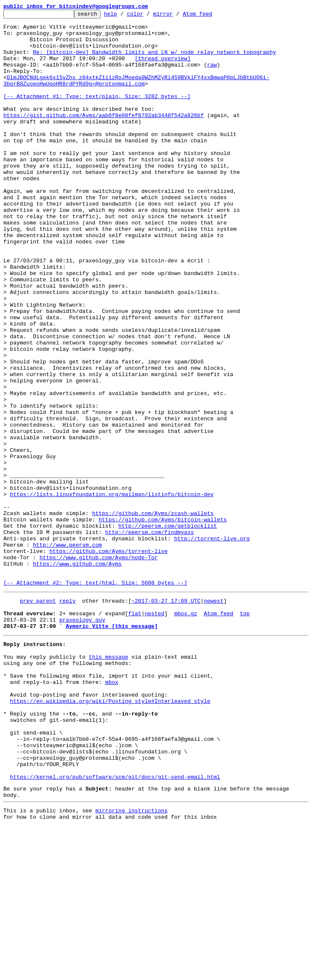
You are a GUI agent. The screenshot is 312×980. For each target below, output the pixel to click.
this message (109, 782)
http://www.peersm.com (67, 652)
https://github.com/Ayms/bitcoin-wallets (163, 622)
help (124, 16)
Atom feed (211, 16)
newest (214, 717)
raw (212, 76)
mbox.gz (186, 732)
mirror (176, 16)
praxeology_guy (82, 740)
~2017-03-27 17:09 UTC (166, 717)
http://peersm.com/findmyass (150, 637)
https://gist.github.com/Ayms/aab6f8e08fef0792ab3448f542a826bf (104, 136)
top (245, 732)
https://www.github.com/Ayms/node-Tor (99, 667)
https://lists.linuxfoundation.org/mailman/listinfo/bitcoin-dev (112, 591)
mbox (112, 812)
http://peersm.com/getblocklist (168, 629)
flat (135, 732)
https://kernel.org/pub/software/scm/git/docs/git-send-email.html (115, 926)
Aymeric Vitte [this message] (112, 747)
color (148, 16)
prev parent (38, 717)
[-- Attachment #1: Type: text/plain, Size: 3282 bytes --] (97, 114)
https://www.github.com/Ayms (77, 675)
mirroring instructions (131, 963)
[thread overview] (163, 68)
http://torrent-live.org (212, 644)
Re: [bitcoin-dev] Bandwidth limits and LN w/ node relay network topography (154, 61)
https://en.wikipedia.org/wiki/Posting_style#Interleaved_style (110, 835)
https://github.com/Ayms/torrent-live (108, 660)
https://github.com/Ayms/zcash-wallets (153, 614)
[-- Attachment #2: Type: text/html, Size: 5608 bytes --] (95, 697)
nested (154, 732)
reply (68, 717)
